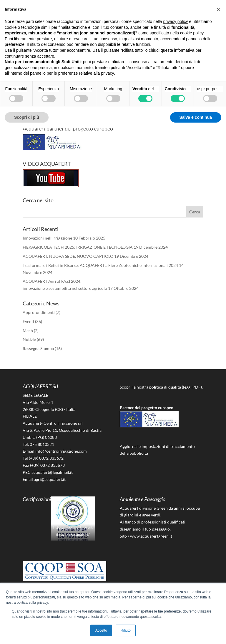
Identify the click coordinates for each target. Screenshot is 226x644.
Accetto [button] (101, 630)
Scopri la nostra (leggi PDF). (161, 387)
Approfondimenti (39, 312)
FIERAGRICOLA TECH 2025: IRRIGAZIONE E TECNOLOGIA (78, 247)
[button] (218, 9)
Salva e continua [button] (196, 117)
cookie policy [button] (192, 33)
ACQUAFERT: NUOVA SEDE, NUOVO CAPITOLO (68, 256)
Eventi (28, 321)
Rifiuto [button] (126, 630)
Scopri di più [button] (27, 117)
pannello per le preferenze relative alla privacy (72, 73)
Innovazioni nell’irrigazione (47, 238)
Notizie (29, 339)
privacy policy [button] (176, 21)
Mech (28, 331)
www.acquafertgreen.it (151, 536)
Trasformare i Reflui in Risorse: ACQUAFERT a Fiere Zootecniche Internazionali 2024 (100, 265)
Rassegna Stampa (38, 348)
